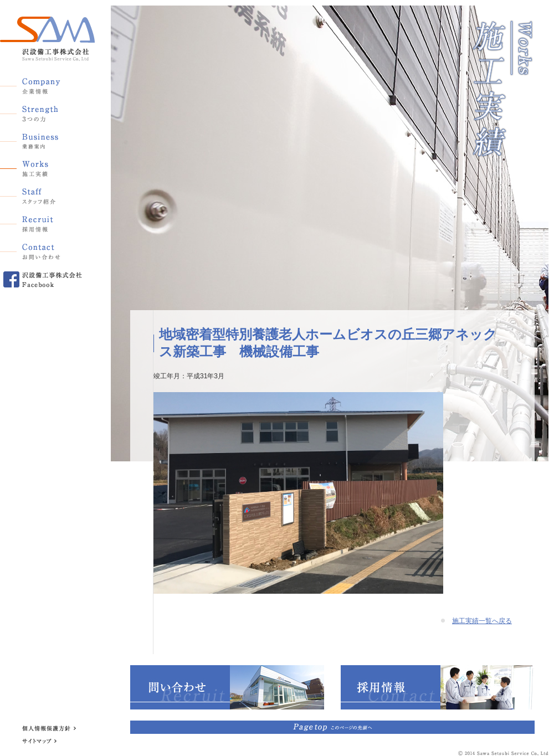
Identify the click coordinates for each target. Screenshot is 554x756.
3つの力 (42, 111)
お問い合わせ (42, 250)
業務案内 (42, 139)
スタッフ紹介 (42, 194)
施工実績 (42, 167)
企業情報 (42, 84)
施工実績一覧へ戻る (482, 621)
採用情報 (42, 222)
